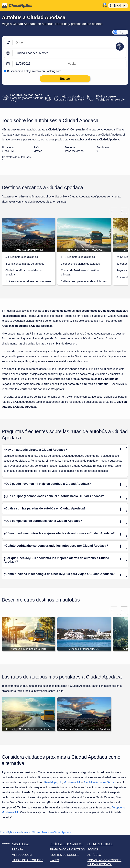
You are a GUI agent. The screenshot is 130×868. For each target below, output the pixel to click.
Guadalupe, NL (53, 783)
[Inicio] (50, 6)
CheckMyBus (7, 832)
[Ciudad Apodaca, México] (69, 53)
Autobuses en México (28, 832)
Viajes (54, 860)
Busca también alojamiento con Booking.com (34, 71)
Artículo (94, 855)
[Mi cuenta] (103, 5)
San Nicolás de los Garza (99, 783)
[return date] (96, 64)
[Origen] (69, 43)
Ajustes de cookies (64, 855)
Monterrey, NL (72, 783)
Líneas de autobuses (28, 860)
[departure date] (39, 64)
